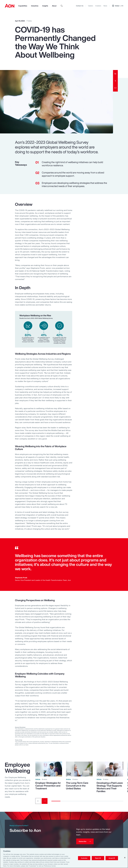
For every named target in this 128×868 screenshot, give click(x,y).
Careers (91, 6)
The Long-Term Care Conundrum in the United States (77, 786)
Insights (45, 6)
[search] (62, 6)
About (54, 6)
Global (118, 6)
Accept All (112, 858)
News (105, 6)
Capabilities (23, 6)
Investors (98, 6)
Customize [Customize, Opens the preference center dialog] (84, 858)
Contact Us (80, 6)
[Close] (125, 858)
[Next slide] (45, 801)
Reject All (98, 858)
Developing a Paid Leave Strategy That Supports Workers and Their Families (110, 787)
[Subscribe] (85, 841)
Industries (35, 6)
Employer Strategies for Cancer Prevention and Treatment (48, 786)
